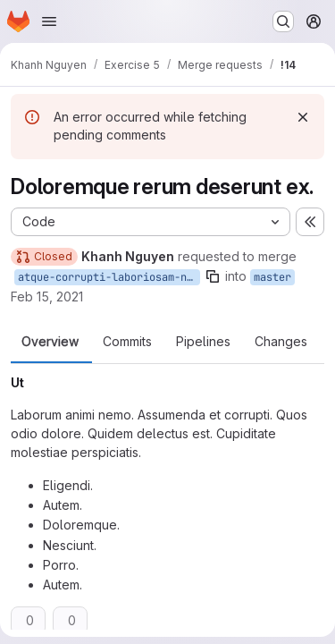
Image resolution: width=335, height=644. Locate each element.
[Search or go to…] (283, 21)
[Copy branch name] (213, 276)
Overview (50, 342)
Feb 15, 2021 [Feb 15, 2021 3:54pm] (47, 297)
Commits (127, 342)
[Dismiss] (303, 117)
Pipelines (203, 342)
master (272, 277)
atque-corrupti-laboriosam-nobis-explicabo (109, 277)
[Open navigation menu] (49, 21)
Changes (281, 342)
